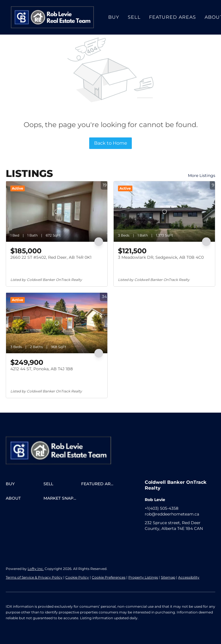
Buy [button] (114, 17)
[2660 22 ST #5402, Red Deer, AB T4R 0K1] (57, 211)
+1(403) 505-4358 (162, 508)
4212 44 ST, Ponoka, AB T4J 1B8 (42, 369)
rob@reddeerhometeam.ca (172, 514)
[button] (52, 17)
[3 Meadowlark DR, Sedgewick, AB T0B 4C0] (164, 211)
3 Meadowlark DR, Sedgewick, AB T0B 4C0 (161, 257)
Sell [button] (134, 17)
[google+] (172, 541)
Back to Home (111, 143)
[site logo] (64, 444)
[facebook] (149, 541)
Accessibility (189, 577)
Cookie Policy (77, 577)
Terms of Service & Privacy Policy (34, 577)
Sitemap (168, 577)
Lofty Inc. (36, 569)
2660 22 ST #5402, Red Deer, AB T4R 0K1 (51, 257)
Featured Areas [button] (173, 17)
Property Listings (143, 577)
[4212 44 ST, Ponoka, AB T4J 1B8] (57, 323)
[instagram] (161, 541)
